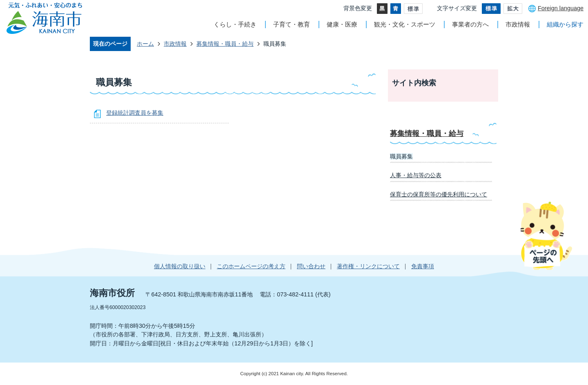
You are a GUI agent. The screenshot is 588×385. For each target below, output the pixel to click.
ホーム (145, 44)
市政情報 (518, 24)
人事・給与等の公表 (416, 175)
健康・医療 (342, 24)
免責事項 (423, 266)
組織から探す (565, 24)
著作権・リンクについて (368, 266)
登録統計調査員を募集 (135, 113)
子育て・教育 (292, 24)
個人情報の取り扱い (180, 266)
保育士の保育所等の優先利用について (439, 194)
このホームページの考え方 (251, 266)
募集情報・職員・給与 (225, 44)
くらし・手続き (235, 24)
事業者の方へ (470, 24)
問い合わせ (311, 266)
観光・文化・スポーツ (405, 24)
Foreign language (561, 8)
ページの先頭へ (546, 236)
